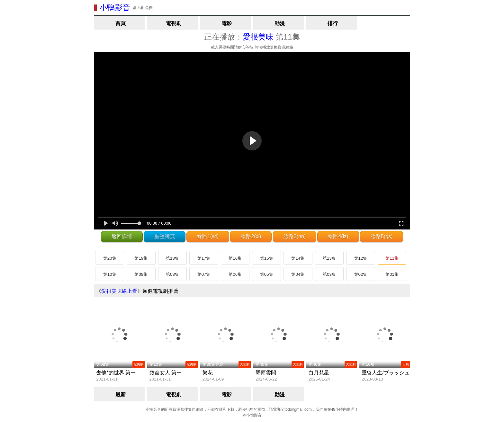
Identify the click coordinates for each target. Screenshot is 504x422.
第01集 (392, 274)
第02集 (361, 274)
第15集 (267, 258)
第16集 (235, 258)
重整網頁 (165, 236)
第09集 (141, 274)
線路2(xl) (251, 236)
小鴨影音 (115, 8)
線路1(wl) (208, 236)
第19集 (141, 258)
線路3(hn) (295, 236)
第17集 (204, 258)
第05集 (267, 274)
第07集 (204, 274)
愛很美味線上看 (119, 291)
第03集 (329, 274)
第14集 (298, 258)
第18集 (172, 258)
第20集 (110, 258)
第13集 (329, 258)
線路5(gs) (382, 236)
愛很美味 (258, 37)
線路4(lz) (338, 236)
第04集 (298, 274)
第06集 (235, 274)
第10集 (110, 274)
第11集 (392, 258)
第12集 (361, 258)
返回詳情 (122, 236)
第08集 (172, 274)
